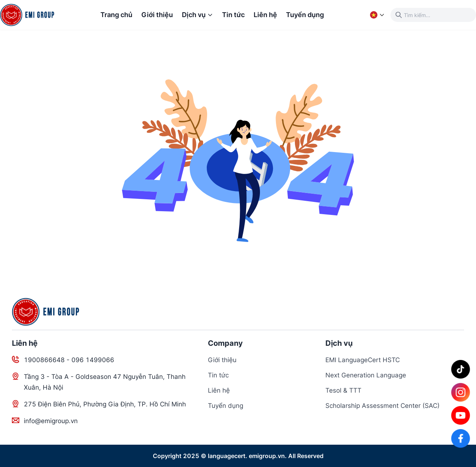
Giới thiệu (157, 15)
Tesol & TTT (343, 390)
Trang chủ (116, 15)
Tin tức (233, 15)
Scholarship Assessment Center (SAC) (382, 406)
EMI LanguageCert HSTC (363, 360)
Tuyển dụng (305, 15)
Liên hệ (265, 15)
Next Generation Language (366, 375)
